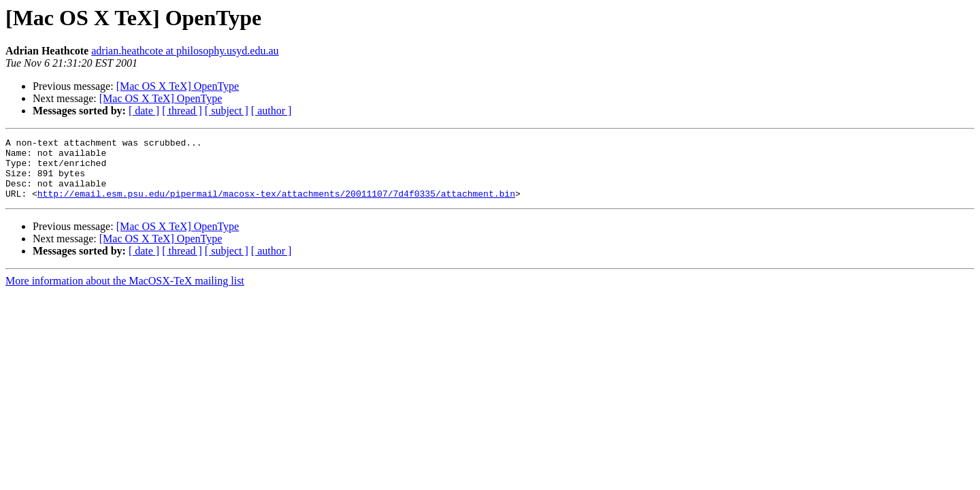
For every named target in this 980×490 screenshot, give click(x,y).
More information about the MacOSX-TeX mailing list (125, 293)
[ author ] (272, 111)
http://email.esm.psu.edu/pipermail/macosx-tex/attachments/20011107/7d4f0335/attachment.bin (276, 206)
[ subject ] (227, 111)
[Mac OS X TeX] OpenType (178, 86)
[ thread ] (182, 111)
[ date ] (144, 111)
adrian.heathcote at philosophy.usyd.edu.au (185, 51)
